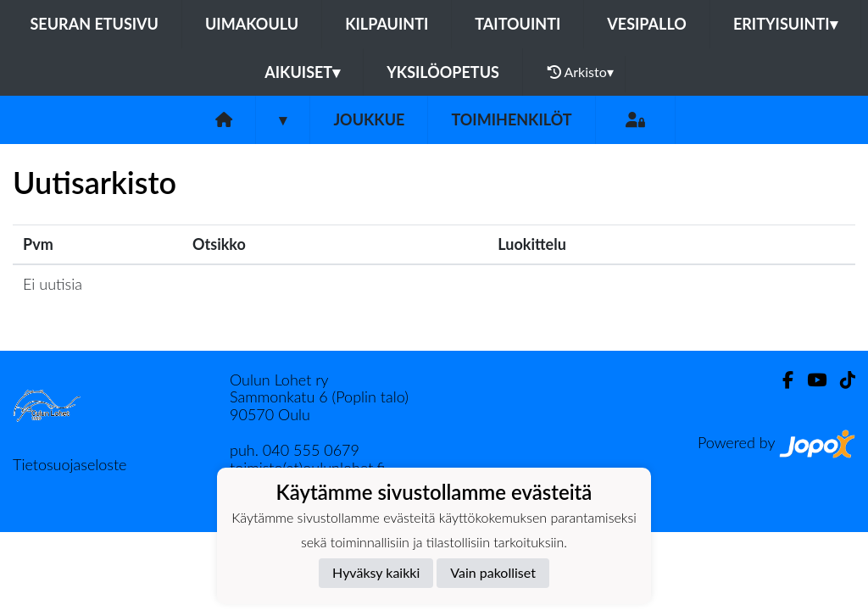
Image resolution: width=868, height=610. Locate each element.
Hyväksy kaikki (376, 572)
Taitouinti (517, 24)
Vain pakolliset (493, 572)
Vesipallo (647, 24)
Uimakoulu (252, 24)
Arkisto (581, 72)
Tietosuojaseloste (70, 464)
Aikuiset (302, 72)
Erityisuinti (785, 24)
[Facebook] (781, 380)
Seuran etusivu (94, 24)
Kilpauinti (387, 24)
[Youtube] (810, 380)
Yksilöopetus (443, 72)
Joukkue (369, 119)
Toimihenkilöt (511, 119)
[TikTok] (841, 380)
